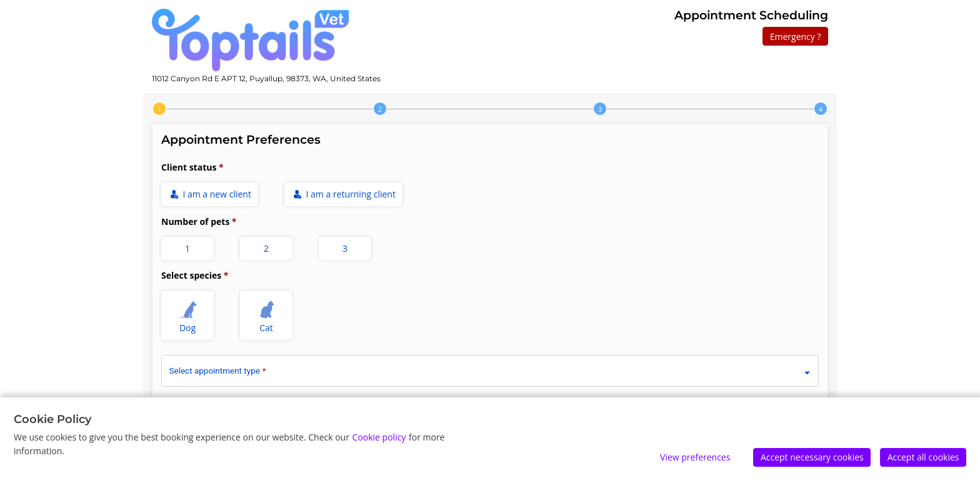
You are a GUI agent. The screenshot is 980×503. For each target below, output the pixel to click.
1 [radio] (187, 248)
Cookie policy (379, 437)
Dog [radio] (188, 315)
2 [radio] (266, 248)
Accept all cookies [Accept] (923, 457)
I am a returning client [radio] (344, 194)
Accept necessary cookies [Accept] (812, 457)
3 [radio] (345, 248)
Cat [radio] (267, 315)
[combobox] (490, 369)
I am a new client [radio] (211, 194)
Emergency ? (796, 37)
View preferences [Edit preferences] (695, 457)
